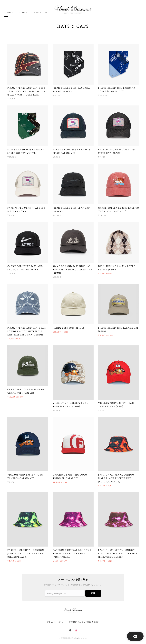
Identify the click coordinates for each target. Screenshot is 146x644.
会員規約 (95, 622)
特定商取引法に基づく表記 (80, 622)
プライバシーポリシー (56, 622)
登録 (93, 593)
